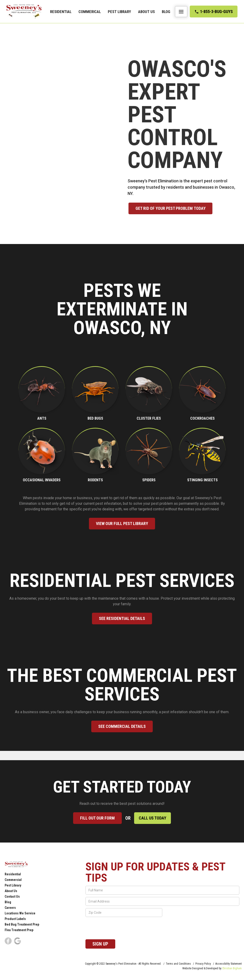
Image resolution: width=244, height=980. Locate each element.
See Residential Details (122, 618)
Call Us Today (152, 818)
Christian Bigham (232, 968)
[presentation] (121, 928)
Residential (61, 12)
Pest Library (119, 12)
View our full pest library (122, 523)
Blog (166, 12)
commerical (90, 12)
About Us (146, 12)
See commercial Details (122, 726)
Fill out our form (97, 818)
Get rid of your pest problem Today (181, 208)
